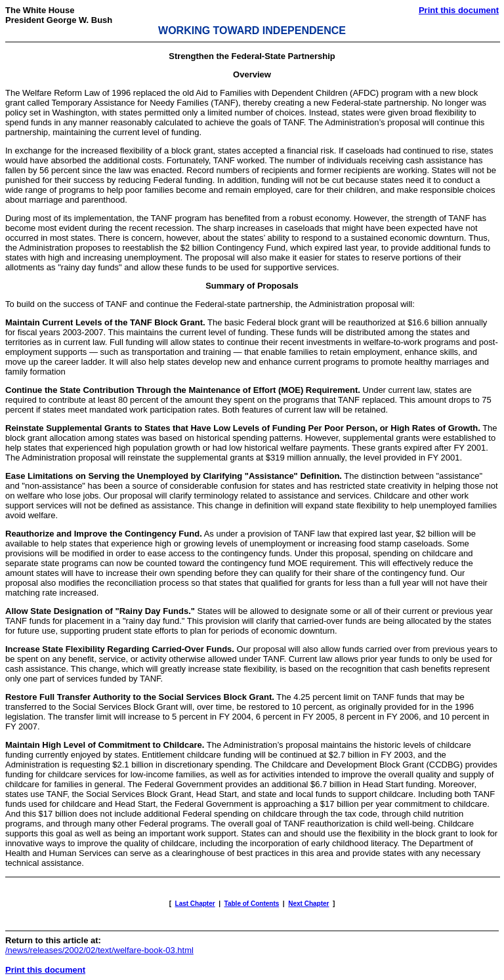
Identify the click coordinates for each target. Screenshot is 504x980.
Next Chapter (308, 904)
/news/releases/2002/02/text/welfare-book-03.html (99, 950)
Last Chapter (195, 904)
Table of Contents (252, 904)
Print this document (459, 10)
